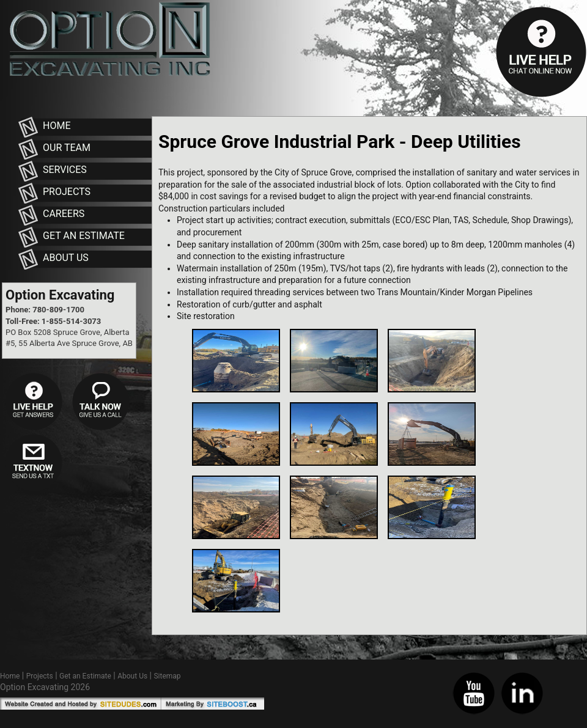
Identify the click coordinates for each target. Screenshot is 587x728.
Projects (67, 192)
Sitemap (167, 676)
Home (57, 126)
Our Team (67, 148)
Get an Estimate (84, 236)
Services (65, 170)
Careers (64, 214)
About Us (66, 258)
